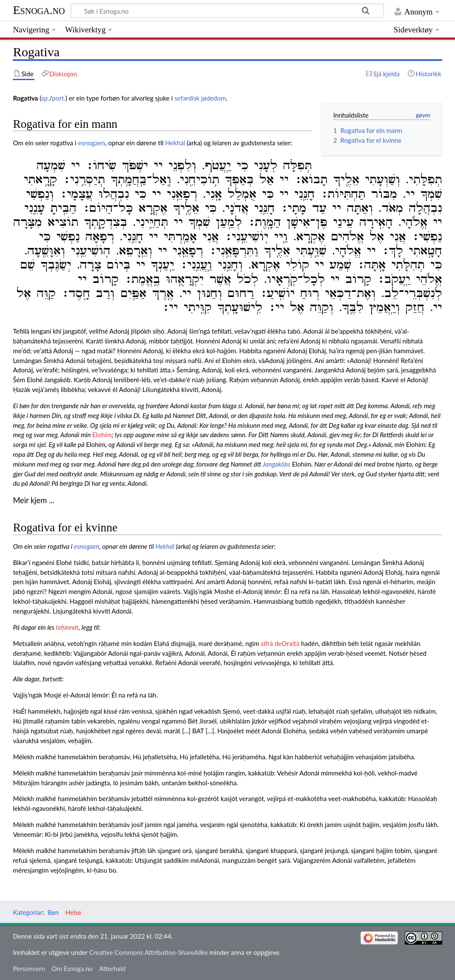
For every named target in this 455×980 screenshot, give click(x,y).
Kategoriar (28, 912)
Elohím (102, 435)
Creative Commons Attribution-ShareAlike (148, 952)
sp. (45, 98)
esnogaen (92, 143)
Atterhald (112, 968)
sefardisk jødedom (200, 98)
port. (59, 98)
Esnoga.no (39, 10)
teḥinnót (67, 627)
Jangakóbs (276, 464)
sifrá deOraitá (280, 643)
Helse (73, 912)
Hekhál (175, 143)
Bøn (53, 912)
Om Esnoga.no (72, 968)
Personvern (29, 968)
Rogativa (25, 98)
